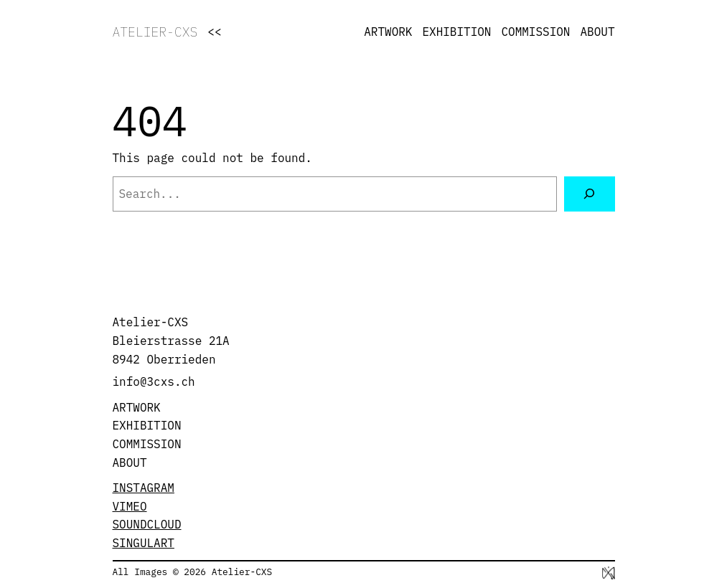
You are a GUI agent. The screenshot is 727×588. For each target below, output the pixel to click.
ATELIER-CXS (155, 32)
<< (214, 32)
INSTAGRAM (144, 488)
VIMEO (130, 506)
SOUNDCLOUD (147, 524)
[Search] (590, 194)
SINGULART (144, 543)
